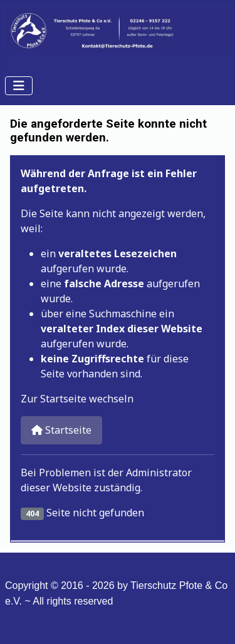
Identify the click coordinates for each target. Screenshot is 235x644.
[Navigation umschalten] (19, 86)
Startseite (61, 430)
